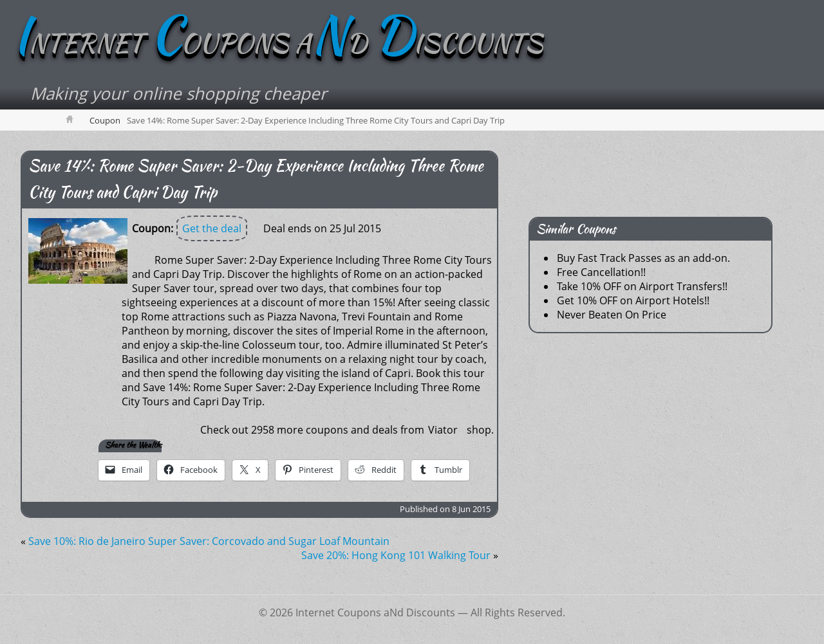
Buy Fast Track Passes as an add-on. (643, 258)
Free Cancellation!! (601, 272)
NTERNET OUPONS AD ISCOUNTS (278, 43)
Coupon (105, 120)
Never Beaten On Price (612, 315)
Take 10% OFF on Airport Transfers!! (642, 286)
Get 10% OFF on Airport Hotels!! (633, 300)
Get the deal (212, 228)
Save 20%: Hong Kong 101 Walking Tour (396, 555)
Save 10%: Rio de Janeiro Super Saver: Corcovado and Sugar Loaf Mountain (209, 541)
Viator (443, 430)
